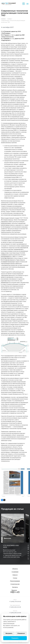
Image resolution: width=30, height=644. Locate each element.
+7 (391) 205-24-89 (15, 613)
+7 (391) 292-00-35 (15, 607)
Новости (15, 575)
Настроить (9, 633)
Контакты (15, 587)
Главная (3, 19)
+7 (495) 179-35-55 (15, 602)
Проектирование (15, 581)
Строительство (15, 584)
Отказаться (21, 633)
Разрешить (15, 638)
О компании (15, 572)
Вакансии (14, 590)
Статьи (9, 19)
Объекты (15, 569)
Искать (24, 4)
